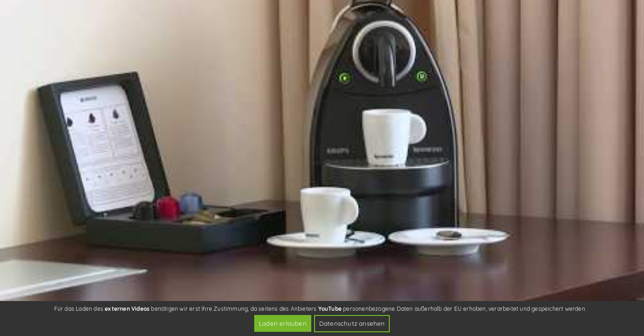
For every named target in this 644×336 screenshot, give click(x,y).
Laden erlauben (283, 323)
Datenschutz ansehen (352, 323)
